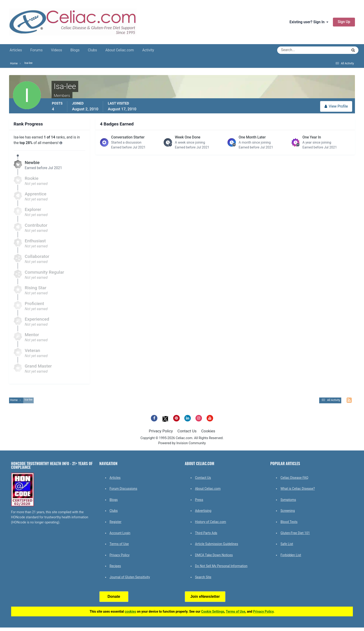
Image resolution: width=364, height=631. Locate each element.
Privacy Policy (161, 431)
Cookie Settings (213, 611)
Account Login (120, 533)
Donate (114, 596)
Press (199, 500)
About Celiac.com (120, 50)
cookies (130, 611)
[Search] (296, 50)
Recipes (115, 566)
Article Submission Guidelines (217, 544)
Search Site (203, 577)
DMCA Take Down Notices (214, 555)
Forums (37, 50)
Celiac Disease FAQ (294, 478)
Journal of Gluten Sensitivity (130, 577)
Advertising (203, 511)
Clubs (92, 50)
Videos (57, 50)
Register (115, 522)
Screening (288, 511)
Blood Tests (289, 522)
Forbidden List (291, 555)
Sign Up (344, 22)
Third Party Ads (206, 533)
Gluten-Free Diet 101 (295, 533)
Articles (16, 50)
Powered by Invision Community (182, 443)
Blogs (75, 50)
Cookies (208, 431)
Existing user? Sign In (309, 22)
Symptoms (288, 500)
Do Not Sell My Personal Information (221, 566)
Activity (148, 50)
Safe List (287, 544)
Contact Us (187, 431)
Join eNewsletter (205, 596)
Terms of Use (119, 544)
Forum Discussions (123, 489)
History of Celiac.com (211, 522)
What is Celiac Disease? (298, 489)
